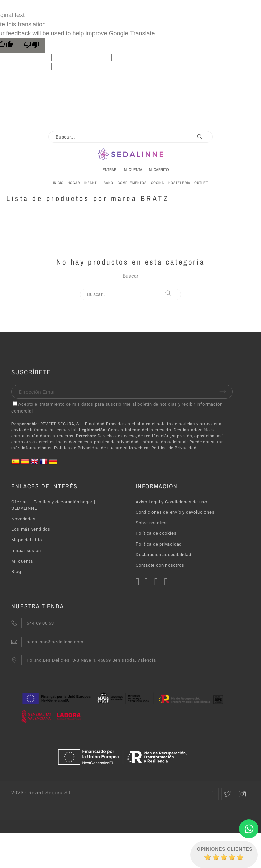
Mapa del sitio (27, 540)
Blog (16, 572)
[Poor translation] (32, 45)
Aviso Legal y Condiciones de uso (171, 502)
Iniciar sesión (26, 550)
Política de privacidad (159, 544)
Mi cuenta (22, 561)
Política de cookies (156, 533)
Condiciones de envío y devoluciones (175, 512)
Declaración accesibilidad (163, 554)
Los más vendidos (31, 529)
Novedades (23, 519)
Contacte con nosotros (160, 565)
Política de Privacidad (174, 448)
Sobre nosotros (152, 523)
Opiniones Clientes (225, 849)
